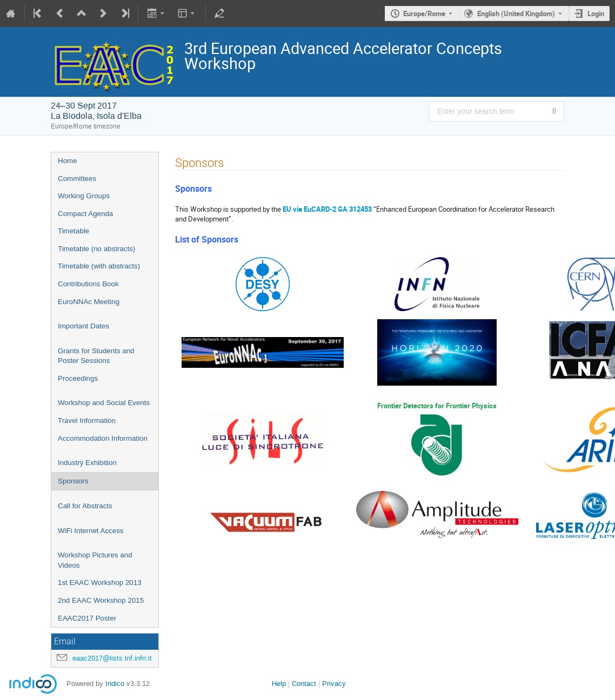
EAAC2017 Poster (87, 618)
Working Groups (84, 196)
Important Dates (83, 326)
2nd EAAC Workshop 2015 (101, 600)
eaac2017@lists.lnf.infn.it (112, 658)
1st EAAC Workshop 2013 (100, 583)
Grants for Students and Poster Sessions (96, 356)
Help (279, 684)
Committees (77, 179)
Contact (304, 684)
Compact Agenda (85, 214)
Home (68, 161)
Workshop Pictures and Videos (95, 560)
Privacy (334, 684)
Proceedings (78, 378)
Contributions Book (88, 284)
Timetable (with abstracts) (99, 266)
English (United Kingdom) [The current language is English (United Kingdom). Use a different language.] (516, 14)
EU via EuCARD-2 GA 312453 (327, 209)
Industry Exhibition (87, 463)
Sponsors (73, 481)
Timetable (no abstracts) (96, 249)
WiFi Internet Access (91, 531)
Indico (115, 684)
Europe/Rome (424, 14)
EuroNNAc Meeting (89, 302)
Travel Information (87, 420)
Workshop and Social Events (104, 403)
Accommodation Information (103, 438)
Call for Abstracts (85, 506)
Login (596, 14)
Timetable (73, 231)
